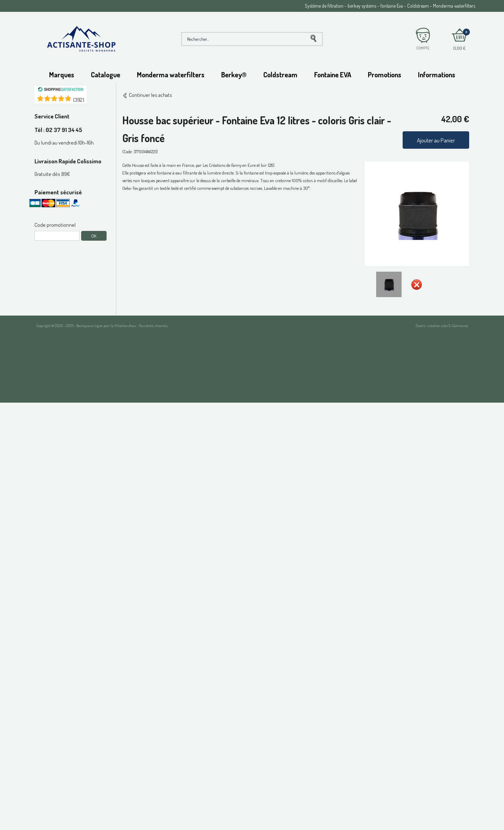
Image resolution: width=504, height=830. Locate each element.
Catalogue (106, 75)
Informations (437, 75)
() (79, 100)
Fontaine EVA (333, 75)
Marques (62, 75)
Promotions (385, 75)
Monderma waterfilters (171, 75)
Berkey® (234, 75)
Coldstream (280, 75)
